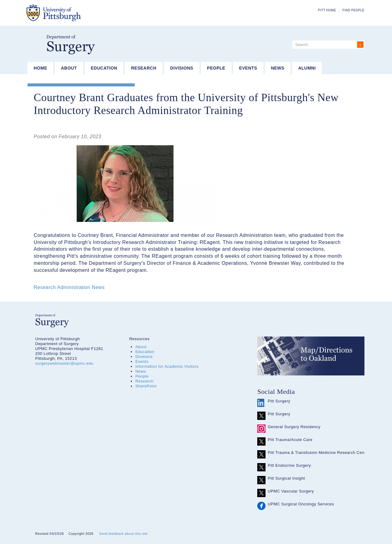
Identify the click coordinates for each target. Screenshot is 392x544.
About (69, 68)
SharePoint (146, 386)
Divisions (182, 68)
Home (40, 68)
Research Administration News (69, 287)
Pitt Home (327, 10)
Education (104, 68)
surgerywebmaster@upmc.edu (64, 363)
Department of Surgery (71, 45)
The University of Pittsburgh (84, 13)
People (216, 68)
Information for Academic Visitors (167, 366)
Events (248, 68)
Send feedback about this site (124, 534)
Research (144, 68)
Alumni (307, 68)
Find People (353, 10)
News (278, 68)
